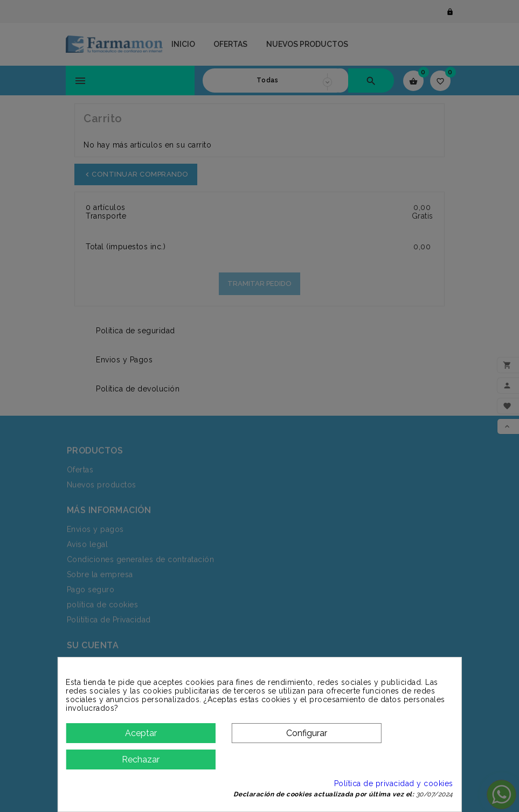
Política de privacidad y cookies (386, 783)
